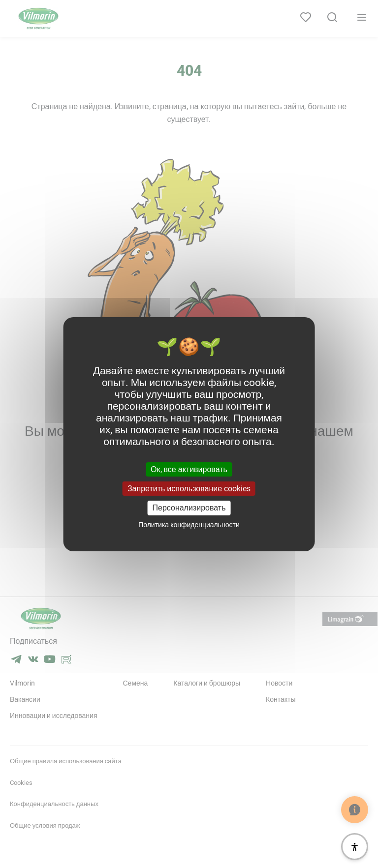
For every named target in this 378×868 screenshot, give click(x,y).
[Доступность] (355, 847)
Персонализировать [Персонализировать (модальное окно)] (189, 508)
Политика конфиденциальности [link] (189, 525)
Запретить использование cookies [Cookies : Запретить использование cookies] (189, 489)
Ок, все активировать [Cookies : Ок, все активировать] (189, 469)
